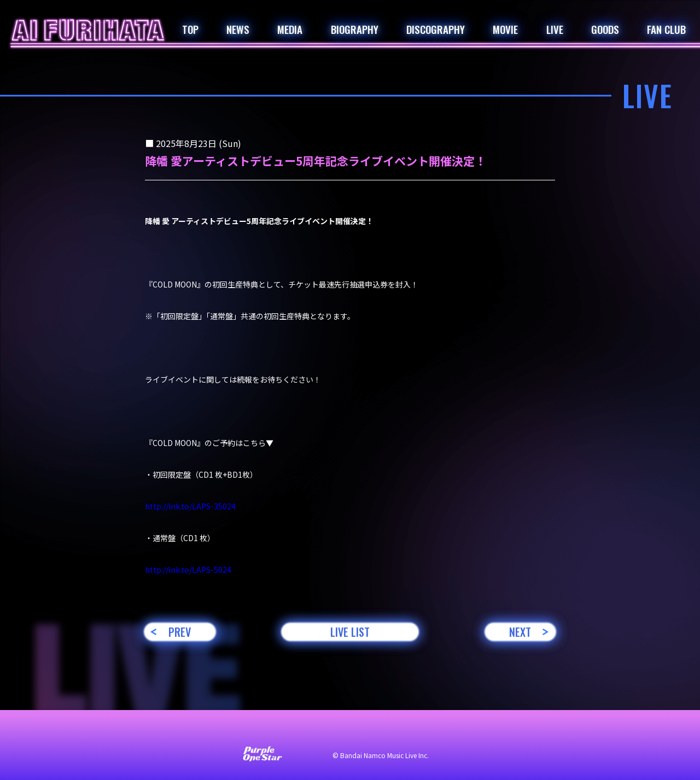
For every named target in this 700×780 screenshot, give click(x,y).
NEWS (238, 29)
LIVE (555, 29)
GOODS (605, 29)
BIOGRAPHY (355, 29)
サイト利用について (277, 732)
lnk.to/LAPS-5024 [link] (188, 570)
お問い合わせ (202, 732)
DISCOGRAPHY (436, 29)
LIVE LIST (350, 632)
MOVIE (505, 29)
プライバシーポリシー (366, 732)
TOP (190, 29)
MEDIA (290, 29)
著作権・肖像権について (464, 732)
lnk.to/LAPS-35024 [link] (190, 506)
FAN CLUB (666, 29)
